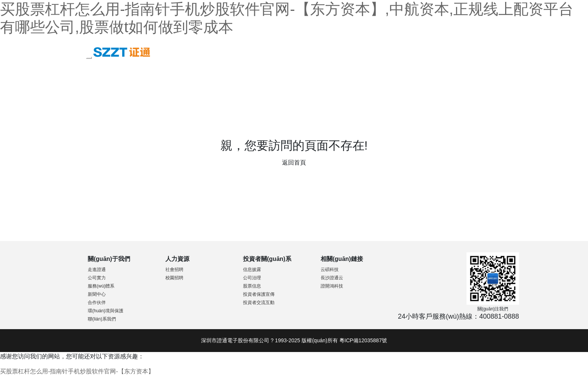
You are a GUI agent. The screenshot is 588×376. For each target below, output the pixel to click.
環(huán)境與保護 (106, 311)
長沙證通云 (332, 278)
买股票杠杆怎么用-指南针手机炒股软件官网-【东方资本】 (77, 371)
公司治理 (252, 278)
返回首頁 (294, 163)
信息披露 (252, 270)
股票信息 (252, 286)
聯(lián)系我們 (102, 319)
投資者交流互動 (259, 303)
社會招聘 (174, 270)
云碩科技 (330, 270)
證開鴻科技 (332, 286)
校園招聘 (174, 278)
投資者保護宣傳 (259, 294)
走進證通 (97, 270)
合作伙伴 (97, 303)
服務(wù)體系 (101, 286)
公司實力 (97, 278)
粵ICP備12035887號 (363, 340)
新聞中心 (97, 294)
